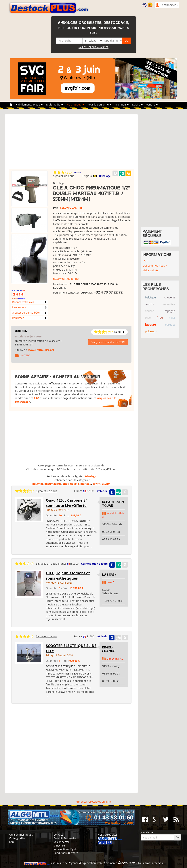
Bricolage (105, 176)
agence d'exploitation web (86, 863)
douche (150, 311)
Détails (78, 172)
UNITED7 (21, 331)
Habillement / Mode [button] (29, 104)
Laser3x (109, 575)
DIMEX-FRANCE (109, 649)
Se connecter (61, 842)
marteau (86, 484)
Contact (58, 835)
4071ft (97, 484)
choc (66, 484)
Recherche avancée (93, 47)
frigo (148, 318)
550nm (106, 484)
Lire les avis (19, 307)
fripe (160, 318)
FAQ (37, 398)
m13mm (38, 484)
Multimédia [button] (55, 104)
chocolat (170, 297)
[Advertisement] (71, 143)
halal (172, 318)
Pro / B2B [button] (122, 104)
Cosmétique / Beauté (94, 564)
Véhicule (102, 491)
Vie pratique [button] (75, 104)
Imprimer (18, 318)
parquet (170, 325)
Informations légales (66, 849)
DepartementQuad (113, 504)
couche (149, 304)
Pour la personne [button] (99, 104)
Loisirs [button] (137, 104)
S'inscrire (59, 845)
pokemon (151, 331)
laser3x (111, 582)
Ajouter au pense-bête (26, 313)
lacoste (150, 324)
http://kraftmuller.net (66, 279)
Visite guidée (150, 270)
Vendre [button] (152, 104)
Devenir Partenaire (65, 838)
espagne (170, 311)
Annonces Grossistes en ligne (94, 802)
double (75, 484)
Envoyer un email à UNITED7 (108, 342)
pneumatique (53, 484)
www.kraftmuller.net (41, 350)
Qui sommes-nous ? (155, 266)
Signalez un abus (64, 176)
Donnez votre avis (23, 302)
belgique (150, 297)
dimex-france (115, 659)
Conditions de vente (66, 853)
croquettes (168, 304)
